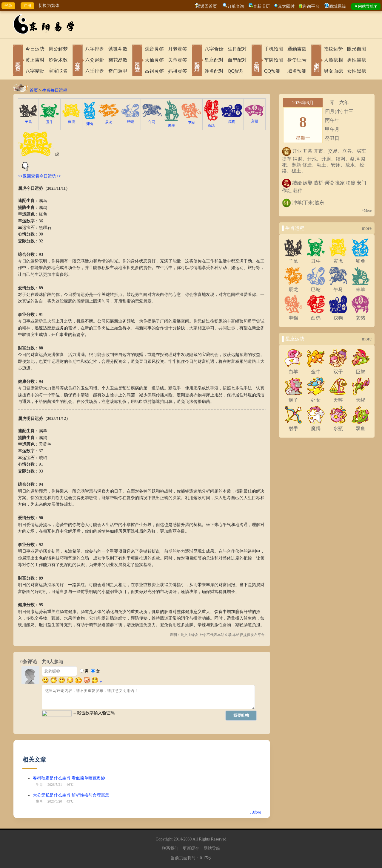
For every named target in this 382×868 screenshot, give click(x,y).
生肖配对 (237, 49)
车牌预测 (274, 60)
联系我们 (170, 848)
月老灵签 (178, 49)
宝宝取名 (58, 71)
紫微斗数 (118, 49)
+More (367, 210)
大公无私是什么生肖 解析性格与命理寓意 (71, 795)
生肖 (39, 785)
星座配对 (214, 60)
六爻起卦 (95, 60)
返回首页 (209, 6)
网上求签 (137, 61)
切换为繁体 (49, 6)
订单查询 (236, 6)
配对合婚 (197, 61)
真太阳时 (286, 6)
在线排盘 (78, 61)
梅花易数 (118, 60)
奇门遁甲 (118, 71)
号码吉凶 (257, 61)
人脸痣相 (333, 60)
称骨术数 (58, 60)
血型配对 (237, 60)
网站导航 (212, 848)
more (367, 228)
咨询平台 (311, 6)
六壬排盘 (95, 71)
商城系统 (338, 6)
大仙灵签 (154, 60)
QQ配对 (236, 71)
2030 (187, 839)
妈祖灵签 (178, 71)
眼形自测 (357, 49)
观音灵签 (154, 49)
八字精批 (35, 71)
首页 (34, 90)
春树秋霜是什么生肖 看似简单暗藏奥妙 (69, 778)
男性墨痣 (357, 60)
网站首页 (18, 61)
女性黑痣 (357, 71)
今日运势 (35, 49)
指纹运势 (333, 49)
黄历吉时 (35, 60)
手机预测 (274, 49)
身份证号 (297, 60)
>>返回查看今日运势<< (39, 176)
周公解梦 (58, 49)
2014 (178, 839)
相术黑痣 (316, 61)
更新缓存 (191, 848)
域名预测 (297, 71)
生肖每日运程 (55, 90)
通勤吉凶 (297, 49)
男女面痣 (333, 71)
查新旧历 (261, 6)
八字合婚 (214, 49)
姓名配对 (214, 71)
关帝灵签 (178, 60)
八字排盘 (95, 49)
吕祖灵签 (154, 71)
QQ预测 (272, 71)
